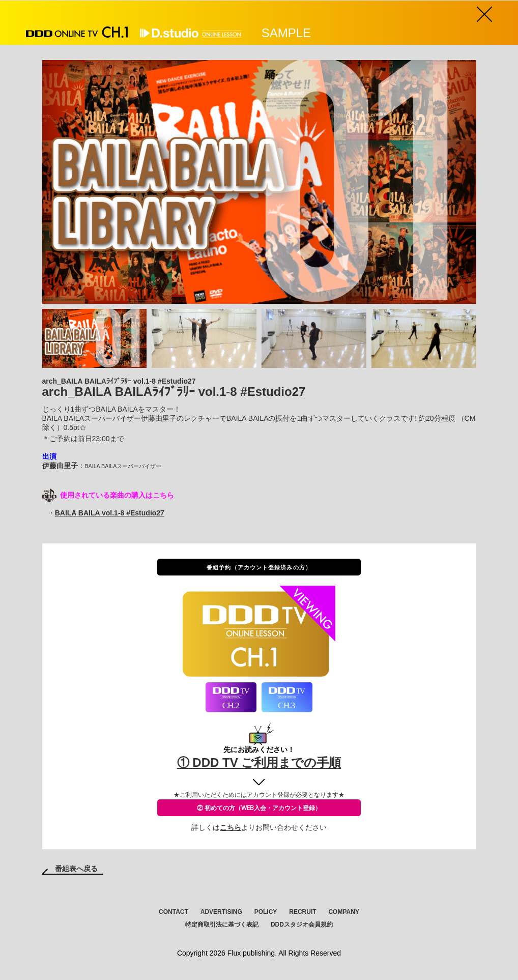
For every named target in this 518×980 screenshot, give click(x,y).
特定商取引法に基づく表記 (222, 925)
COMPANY (343, 912)
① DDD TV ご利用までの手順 (259, 762)
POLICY (266, 912)
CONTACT (174, 912)
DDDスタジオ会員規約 (302, 925)
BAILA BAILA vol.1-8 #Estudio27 (110, 513)
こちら (231, 827)
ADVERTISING (221, 912)
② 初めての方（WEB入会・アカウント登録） (259, 808)
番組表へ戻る (76, 869)
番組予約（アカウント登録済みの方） (259, 567)
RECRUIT (303, 912)
